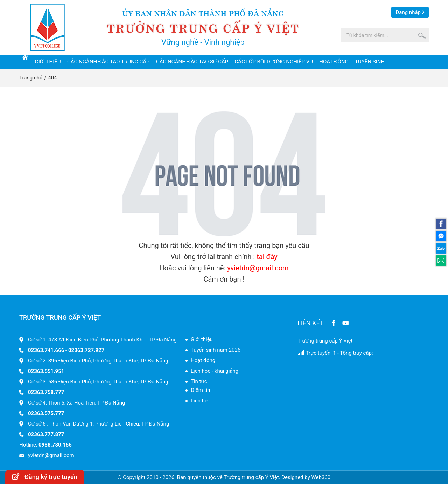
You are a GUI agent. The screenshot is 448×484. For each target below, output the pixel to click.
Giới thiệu (48, 62)
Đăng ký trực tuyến (45, 477)
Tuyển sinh (370, 62)
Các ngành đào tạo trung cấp (108, 62)
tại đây (267, 257)
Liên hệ (199, 401)
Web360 (321, 477)
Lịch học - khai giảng (215, 371)
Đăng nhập (408, 12)
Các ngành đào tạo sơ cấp (192, 62)
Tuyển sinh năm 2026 (216, 350)
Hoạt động (334, 62)
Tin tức (199, 381)
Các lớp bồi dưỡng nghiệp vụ (274, 62)
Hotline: (45, 445)
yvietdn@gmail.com (258, 268)
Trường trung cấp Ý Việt (325, 341)
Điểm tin (200, 390)
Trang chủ (31, 78)
